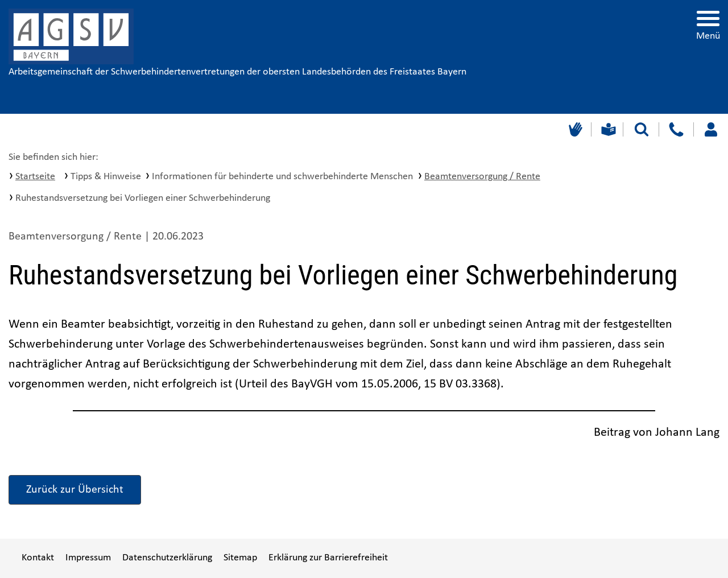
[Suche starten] (642, 129)
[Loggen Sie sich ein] (711, 129)
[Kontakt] (676, 129)
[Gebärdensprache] (574, 129)
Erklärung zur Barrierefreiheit (328, 558)
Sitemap (240, 558)
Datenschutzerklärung (167, 558)
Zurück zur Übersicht (75, 490)
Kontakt (38, 558)
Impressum (88, 558)
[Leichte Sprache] (607, 129)
